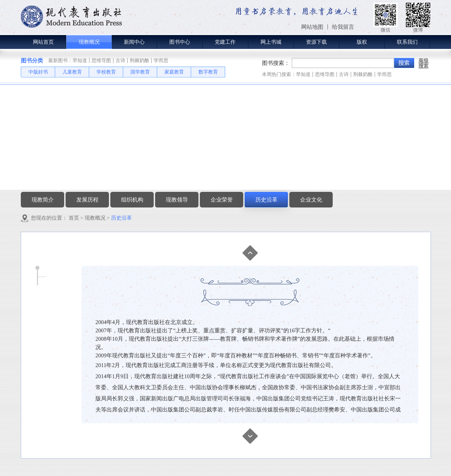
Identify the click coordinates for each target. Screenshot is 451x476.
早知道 (80, 61)
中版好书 (38, 72)
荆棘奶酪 (139, 61)
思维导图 (101, 61)
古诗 (120, 61)
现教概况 (95, 218)
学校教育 (106, 72)
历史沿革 (121, 218)
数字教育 (208, 72)
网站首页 (43, 42)
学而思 (161, 61)
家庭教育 (174, 72)
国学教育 (140, 72)
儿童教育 (72, 72)
